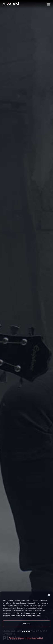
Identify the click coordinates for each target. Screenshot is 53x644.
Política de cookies (17, 638)
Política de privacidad (34, 638)
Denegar (26, 631)
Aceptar (26, 624)
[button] (49, 595)
